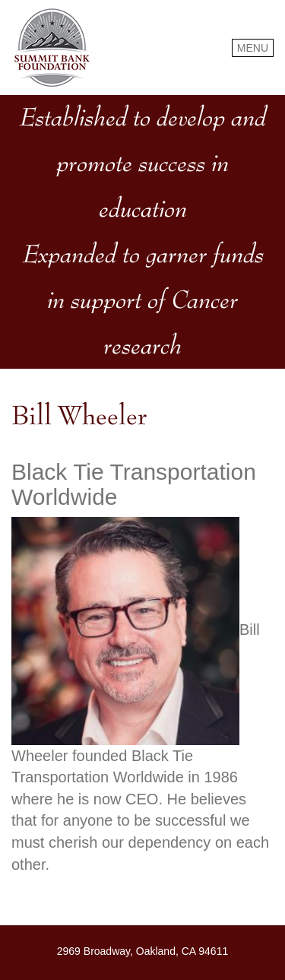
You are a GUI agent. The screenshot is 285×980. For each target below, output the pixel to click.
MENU (253, 48)
